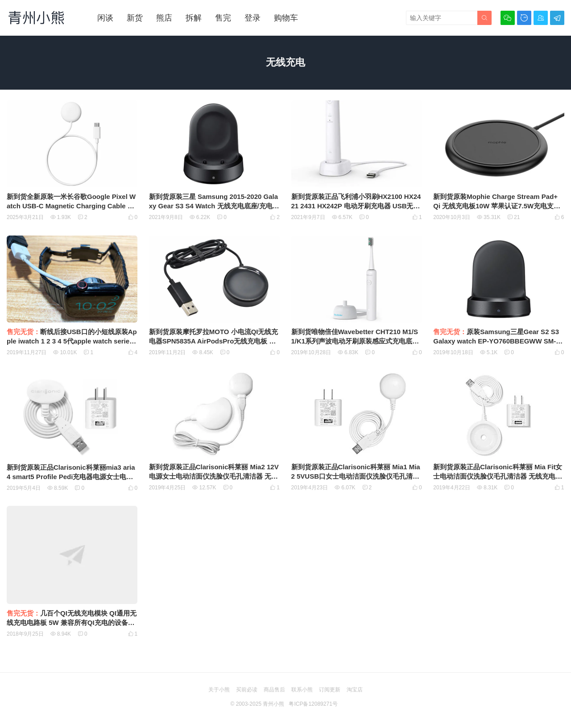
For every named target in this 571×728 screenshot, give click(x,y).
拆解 (194, 18)
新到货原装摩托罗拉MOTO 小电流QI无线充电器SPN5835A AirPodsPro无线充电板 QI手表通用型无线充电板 (214, 341)
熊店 (164, 18)
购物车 (286, 18)
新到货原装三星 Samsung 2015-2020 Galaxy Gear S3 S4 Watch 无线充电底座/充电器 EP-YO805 (214, 206)
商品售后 (274, 690)
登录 (252, 18)
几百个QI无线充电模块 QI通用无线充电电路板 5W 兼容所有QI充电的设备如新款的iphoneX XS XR (72, 623)
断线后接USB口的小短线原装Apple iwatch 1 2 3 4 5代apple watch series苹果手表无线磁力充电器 (72, 341)
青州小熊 (273, 704)
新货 (135, 18)
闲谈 (105, 18)
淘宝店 (355, 690)
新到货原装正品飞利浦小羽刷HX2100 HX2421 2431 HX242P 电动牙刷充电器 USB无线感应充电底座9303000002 (356, 206)
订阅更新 (330, 690)
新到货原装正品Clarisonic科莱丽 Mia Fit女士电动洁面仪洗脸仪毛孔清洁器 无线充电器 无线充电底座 (498, 476)
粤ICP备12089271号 (313, 704)
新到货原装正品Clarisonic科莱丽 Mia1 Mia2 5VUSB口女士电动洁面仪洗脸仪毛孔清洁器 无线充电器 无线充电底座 (356, 476)
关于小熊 (219, 690)
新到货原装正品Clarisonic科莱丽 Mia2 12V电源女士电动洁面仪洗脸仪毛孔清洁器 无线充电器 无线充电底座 (214, 476)
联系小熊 (302, 690)
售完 (223, 18)
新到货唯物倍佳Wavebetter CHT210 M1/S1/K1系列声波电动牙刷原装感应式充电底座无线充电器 (355, 341)
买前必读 (247, 690)
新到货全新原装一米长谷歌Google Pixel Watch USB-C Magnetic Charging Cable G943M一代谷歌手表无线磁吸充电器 (72, 206)
